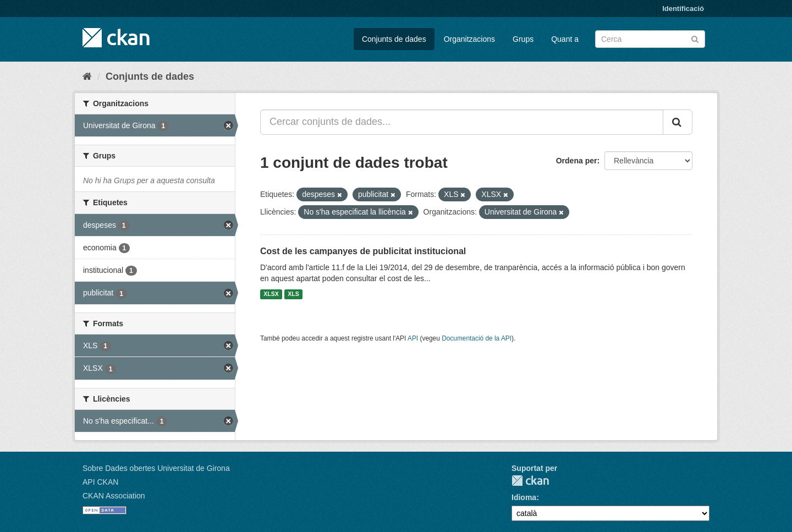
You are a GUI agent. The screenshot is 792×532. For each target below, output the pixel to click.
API (413, 338)
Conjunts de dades (394, 39)
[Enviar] (695, 38)
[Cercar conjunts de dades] (650, 39)
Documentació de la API (477, 338)
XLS (293, 294)
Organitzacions (469, 39)
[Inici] (87, 76)
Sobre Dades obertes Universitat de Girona (156, 468)
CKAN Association (114, 496)
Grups (523, 39)
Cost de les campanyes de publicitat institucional (363, 251)
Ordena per (577, 161)
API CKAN (100, 482)
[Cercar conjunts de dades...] (462, 122)
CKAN (530, 481)
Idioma (524, 497)
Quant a (565, 39)
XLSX (271, 294)
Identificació (683, 9)
